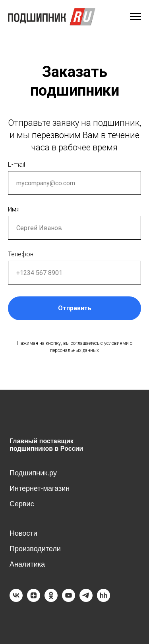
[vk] (16, 600)
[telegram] (86, 600)
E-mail (16, 164)
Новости (23, 533)
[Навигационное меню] (135, 17)
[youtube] (69, 600)
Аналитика (27, 564)
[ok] (51, 600)
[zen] (34, 600)
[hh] (104, 600)
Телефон (21, 254)
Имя (14, 209)
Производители (35, 549)
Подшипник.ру (33, 473)
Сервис (22, 504)
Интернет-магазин (40, 488)
